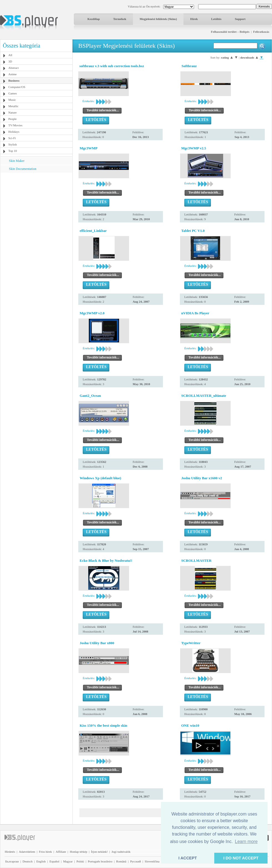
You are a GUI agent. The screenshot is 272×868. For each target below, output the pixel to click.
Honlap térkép (79, 852)
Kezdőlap (94, 19)
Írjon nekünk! (99, 852)
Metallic (13, 106)
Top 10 (13, 151)
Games (13, 93)
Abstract (13, 68)
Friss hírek (45, 852)
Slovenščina (152, 861)
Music (12, 100)
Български (12, 861)
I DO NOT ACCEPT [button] (241, 858)
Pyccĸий (136, 861)
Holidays (14, 132)
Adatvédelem (27, 852)
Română (121, 861)
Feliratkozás (261, 32)
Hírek (194, 19)
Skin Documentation (23, 169)
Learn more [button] (246, 841)
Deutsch (27, 861)
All (10, 55)
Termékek (120, 19)
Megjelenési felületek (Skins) (158, 19)
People (12, 119)
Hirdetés (10, 852)
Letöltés (216, 19)
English (41, 861)
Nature (12, 112)
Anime (12, 74)
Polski (80, 861)
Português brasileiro (100, 861)
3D (10, 61)
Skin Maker (17, 161)
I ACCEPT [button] (188, 858)
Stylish (13, 144)
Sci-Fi (12, 138)
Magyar (68, 861)
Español (54, 861)
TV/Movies (15, 125)
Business (14, 81)
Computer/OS (17, 87)
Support (240, 19)
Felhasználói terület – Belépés (230, 32)
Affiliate (61, 852)
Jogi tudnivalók (121, 852)
